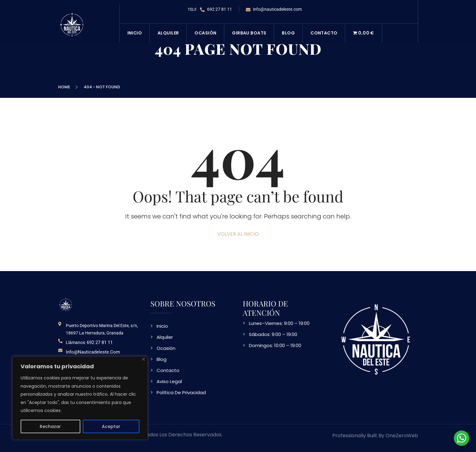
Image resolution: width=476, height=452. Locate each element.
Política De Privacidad (181, 392)
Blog (288, 33)
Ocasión (205, 33)
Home (65, 87)
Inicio (135, 33)
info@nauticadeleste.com (274, 9)
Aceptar (111, 426)
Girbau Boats (249, 33)
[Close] (144, 359)
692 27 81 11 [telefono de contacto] (100, 342)
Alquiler (168, 33)
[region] (80, 398)
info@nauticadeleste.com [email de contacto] (93, 352)
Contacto (324, 33)
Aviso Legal (169, 381)
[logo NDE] (66, 304)
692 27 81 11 (216, 9)
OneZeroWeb (402, 436)
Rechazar (50, 426)
